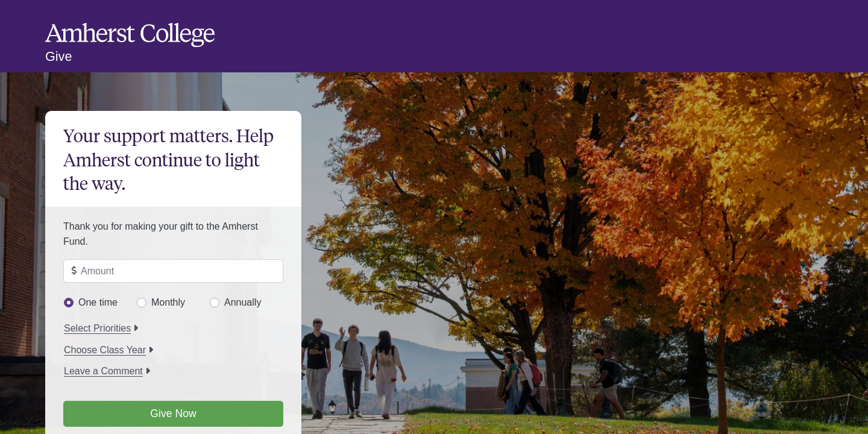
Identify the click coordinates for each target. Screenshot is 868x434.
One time (98, 302)
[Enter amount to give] (173, 271)
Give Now (173, 414)
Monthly (168, 302)
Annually (243, 302)
